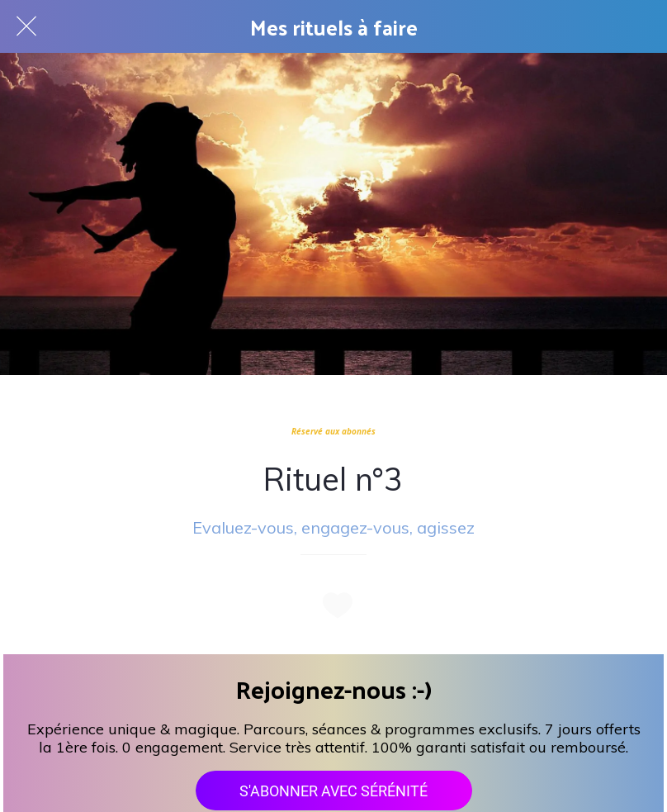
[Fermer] (26, 26)
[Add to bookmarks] (333, 605)
